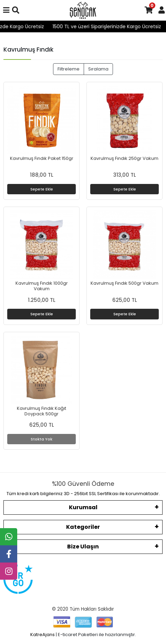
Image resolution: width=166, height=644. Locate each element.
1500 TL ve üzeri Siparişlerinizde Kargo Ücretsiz (112, 26)
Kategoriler (83, 527)
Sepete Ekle (42, 189)
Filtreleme (69, 69)
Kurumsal (83, 507)
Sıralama (98, 69)
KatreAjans (43, 635)
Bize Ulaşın (83, 547)
